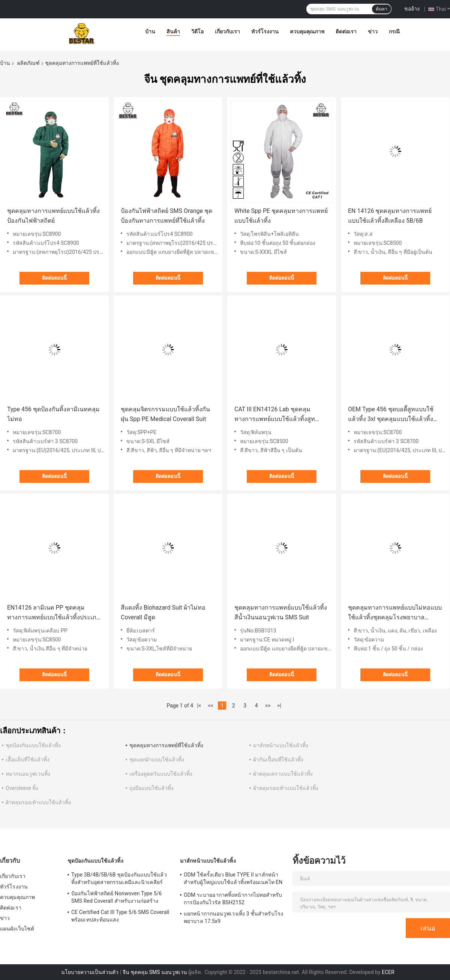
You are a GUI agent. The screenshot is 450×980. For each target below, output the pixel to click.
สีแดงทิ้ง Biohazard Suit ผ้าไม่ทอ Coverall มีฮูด (163, 612)
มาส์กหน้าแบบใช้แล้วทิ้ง (281, 745)
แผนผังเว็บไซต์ (17, 929)
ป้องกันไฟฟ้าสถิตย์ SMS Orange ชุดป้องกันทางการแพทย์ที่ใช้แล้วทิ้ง (166, 216)
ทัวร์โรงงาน (265, 31)
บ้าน (150, 31)
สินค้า (173, 31)
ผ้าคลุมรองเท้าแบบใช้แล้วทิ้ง (286, 788)
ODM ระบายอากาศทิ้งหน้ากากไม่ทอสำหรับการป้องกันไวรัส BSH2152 (233, 899)
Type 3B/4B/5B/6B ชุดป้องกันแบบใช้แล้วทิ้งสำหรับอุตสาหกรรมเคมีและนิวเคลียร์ (119, 878)
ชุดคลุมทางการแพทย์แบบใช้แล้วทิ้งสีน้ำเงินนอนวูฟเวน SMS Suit (281, 612)
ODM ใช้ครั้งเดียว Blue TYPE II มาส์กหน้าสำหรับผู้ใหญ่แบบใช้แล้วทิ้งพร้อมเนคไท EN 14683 (233, 880)
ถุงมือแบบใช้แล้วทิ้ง (151, 788)
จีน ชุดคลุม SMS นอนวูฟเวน (155, 972)
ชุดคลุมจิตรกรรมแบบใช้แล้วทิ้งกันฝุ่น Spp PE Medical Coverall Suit (165, 414)
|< (199, 706)
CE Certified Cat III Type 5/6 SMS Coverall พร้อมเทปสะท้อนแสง (120, 916)
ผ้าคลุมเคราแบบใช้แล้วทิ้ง (283, 774)
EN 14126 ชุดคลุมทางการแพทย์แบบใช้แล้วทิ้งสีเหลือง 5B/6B (390, 216)
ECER (388, 972)
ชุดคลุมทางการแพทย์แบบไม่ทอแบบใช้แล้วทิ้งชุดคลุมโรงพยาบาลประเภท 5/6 (395, 613)
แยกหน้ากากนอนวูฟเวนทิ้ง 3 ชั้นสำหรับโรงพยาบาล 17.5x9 (233, 917)
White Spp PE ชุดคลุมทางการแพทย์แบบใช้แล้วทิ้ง (281, 216)
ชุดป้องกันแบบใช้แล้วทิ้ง (33, 745)
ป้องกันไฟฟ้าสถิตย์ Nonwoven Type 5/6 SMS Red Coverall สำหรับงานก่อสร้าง (116, 897)
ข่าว (373, 31)
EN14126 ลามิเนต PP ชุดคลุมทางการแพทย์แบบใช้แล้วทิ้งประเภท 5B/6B (54, 613)
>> (268, 706)
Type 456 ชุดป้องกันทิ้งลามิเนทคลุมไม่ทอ (53, 414)
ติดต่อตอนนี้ (54, 278)
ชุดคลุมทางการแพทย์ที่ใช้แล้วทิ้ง (166, 745)
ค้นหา (382, 9)
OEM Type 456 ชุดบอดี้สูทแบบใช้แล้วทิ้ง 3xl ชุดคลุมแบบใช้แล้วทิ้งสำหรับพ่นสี (391, 415)
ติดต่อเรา (346, 31)
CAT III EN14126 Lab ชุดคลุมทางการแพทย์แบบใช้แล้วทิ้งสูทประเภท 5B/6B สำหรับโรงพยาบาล (279, 415)
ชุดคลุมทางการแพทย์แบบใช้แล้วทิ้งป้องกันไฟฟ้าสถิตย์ (53, 216)
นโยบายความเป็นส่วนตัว (90, 972)
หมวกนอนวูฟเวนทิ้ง (28, 774)
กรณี (394, 31)
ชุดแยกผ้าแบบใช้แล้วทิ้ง (157, 760)
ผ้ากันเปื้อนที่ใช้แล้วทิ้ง (278, 760)
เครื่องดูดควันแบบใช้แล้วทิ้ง (161, 774)
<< (211, 706)
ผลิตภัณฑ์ (28, 63)
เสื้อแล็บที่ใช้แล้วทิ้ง (28, 760)
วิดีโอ (197, 31)
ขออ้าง (412, 9)
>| (279, 706)
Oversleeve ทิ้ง (22, 788)
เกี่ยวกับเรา (227, 31)
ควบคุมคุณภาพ (307, 31)
